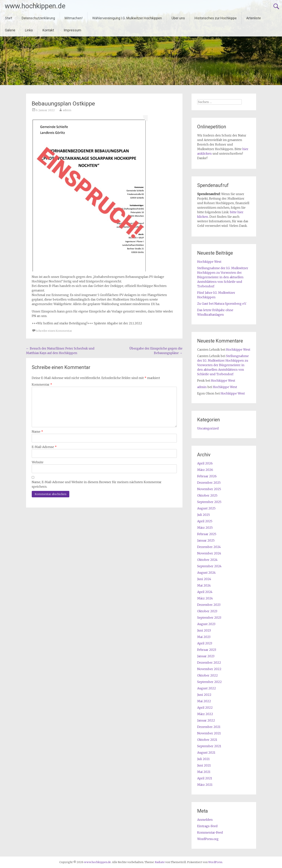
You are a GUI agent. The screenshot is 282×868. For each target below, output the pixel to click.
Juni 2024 (204, 579)
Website (38, 462)
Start (8, 18)
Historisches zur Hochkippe (216, 18)
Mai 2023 (204, 637)
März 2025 (205, 528)
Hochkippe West (209, 262)
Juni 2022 (204, 695)
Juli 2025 (204, 515)
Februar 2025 (207, 534)
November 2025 (209, 489)
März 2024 (205, 598)
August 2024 (206, 573)
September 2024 (209, 566)
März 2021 (205, 785)
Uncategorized (208, 428)
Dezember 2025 (209, 483)
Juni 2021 (204, 765)
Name (37, 432)
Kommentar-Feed (210, 832)
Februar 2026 (207, 476)
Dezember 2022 (209, 663)
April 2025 (205, 521)
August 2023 (206, 624)
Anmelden (205, 820)
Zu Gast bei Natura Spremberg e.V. (222, 304)
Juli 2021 (203, 759)
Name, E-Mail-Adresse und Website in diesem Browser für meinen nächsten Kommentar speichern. (97, 484)
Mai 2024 (204, 585)
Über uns (178, 18)
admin (67, 110)
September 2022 (209, 682)
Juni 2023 (204, 630)
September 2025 (209, 502)
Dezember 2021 (209, 727)
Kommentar (42, 384)
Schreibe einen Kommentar (54, 331)
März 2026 (205, 470)
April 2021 (205, 778)
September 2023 (209, 618)
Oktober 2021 (207, 740)
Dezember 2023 (209, 605)
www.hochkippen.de (35, 6)
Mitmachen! (74, 18)
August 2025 (206, 508)
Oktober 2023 (207, 611)
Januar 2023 (206, 656)
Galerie (10, 30)
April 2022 (205, 708)
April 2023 (205, 643)
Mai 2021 (204, 772)
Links (29, 30)
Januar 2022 (206, 720)
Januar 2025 (206, 540)
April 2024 (205, 592)
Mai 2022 (204, 701)
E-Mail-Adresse (44, 447)
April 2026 (205, 463)
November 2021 (209, 733)
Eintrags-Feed (207, 826)
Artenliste (254, 18)
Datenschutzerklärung (38, 18)
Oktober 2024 (207, 560)
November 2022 (209, 669)
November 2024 (209, 553)
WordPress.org (208, 839)
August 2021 (206, 753)
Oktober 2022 (207, 675)
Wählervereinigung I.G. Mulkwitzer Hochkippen (127, 18)
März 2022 (205, 714)
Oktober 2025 (207, 495)
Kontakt (48, 30)
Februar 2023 (207, 650)
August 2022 (207, 688)
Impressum (72, 30)
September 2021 (209, 746)
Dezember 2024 (209, 547)
